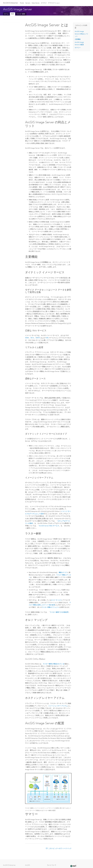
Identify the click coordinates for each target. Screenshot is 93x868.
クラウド (44, 3)
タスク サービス (56, 600)
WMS (27, 338)
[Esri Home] (73, 866)
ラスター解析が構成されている (54, 664)
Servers (28, 3)
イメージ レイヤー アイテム (58, 706)
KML (47, 338)
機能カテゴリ (63, 572)
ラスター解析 (21, 14)
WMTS (38, 338)
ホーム (6, 14)
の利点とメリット (81, 34)
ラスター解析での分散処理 (59, 612)
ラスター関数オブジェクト (50, 607)
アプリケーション (54, 3)
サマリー (78, 48)
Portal (22, 3)
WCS (32, 338)
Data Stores (36, 3)
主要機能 (78, 39)
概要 (13, 14)
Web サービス (49, 526)
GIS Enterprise (10, 3)
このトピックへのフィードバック (60, 848)
